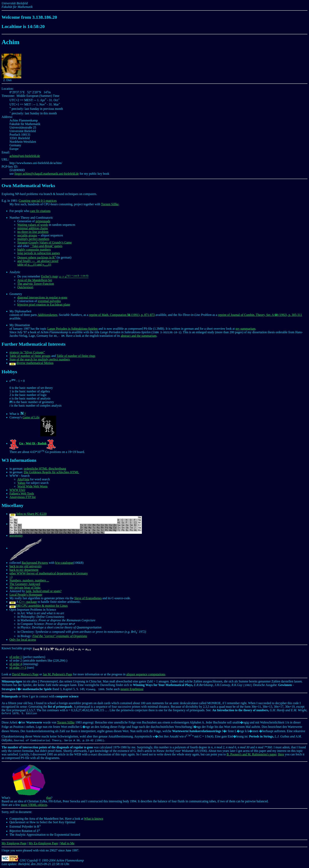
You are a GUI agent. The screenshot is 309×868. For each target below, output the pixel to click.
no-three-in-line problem (33, 232)
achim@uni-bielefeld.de (25, 156)
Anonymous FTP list (23, 497)
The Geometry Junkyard (25, 584)
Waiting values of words (33, 225)
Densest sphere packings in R (37, 257)
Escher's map (49, 277)
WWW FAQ (17, 490)
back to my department (24, 570)
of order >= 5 (18, 668)
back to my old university (26, 566)
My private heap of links (25, 588)
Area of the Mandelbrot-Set (35, 280)
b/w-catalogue (64, 563)
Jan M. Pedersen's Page (58, 674)
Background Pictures (35, 563)
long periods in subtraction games (39, 253)
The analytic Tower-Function (36, 284)
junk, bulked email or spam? (44, 591)
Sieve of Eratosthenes (88, 598)
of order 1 (16, 657)
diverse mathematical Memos (35, 363)
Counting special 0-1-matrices (38, 201)
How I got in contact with (40, 696)
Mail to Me (67, 844)
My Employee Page (14, 844)
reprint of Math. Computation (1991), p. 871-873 (122, 315)
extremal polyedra (49, 301)
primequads (43, 221)
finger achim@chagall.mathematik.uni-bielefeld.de (47, 174)
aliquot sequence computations (146, 674)
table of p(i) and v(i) (34, 265)
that (31, 798)
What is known (94, 819)
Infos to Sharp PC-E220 (31, 514)
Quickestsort (25, 287)
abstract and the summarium (139, 336)
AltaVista (23, 479)
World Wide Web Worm (32, 486)
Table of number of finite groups (30, 356)
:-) (11, 577)
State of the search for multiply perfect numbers (40, 359)
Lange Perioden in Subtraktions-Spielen (73, 329)
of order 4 (16, 664)
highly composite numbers (34, 250)
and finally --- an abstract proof (38, 261)
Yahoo (21, 483)
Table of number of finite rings (76, 356)
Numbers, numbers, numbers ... (29, 580)
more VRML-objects (34, 805)
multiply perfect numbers (33, 239)
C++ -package (28, 602)
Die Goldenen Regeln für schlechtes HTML (51, 472)
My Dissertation (20, 325)
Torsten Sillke (110, 204)
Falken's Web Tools (22, 493)
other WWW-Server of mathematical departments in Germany (49, 573)
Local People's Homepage (26, 595)
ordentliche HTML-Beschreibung (45, 469)
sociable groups (27, 235)
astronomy (16, 535)
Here (281, 755)
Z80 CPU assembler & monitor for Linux (42, 606)
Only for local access (23, 640)
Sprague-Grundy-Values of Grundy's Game (45, 242)
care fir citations (40, 211)
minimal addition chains (33, 228)
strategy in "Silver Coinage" (27, 352)
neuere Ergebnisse (132, 689)
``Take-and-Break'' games (46, 246)
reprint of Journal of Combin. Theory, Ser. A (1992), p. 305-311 (260, 315)
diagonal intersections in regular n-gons (42, 297)
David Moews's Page (25, 674)
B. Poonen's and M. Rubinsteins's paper (251, 755)
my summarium (245, 329)
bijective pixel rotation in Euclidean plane (44, 305)
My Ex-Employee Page (43, 844)
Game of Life (31, 417)
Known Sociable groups (47, 648)
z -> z (74, 277)
